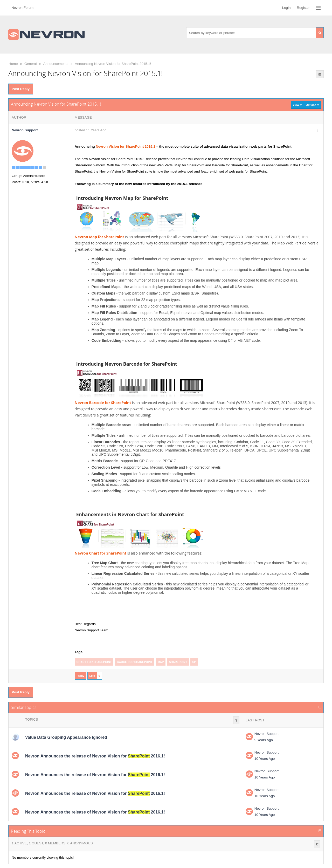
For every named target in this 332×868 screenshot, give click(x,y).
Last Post (255, 720)
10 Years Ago (265, 759)
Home (13, 64)
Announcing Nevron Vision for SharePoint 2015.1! (113, 64)
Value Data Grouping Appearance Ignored (66, 737)
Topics (32, 719)
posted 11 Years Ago (91, 130)
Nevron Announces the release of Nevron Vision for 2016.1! (95, 756)
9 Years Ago (264, 740)
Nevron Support (267, 734)
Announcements (56, 64)
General (30, 64)
